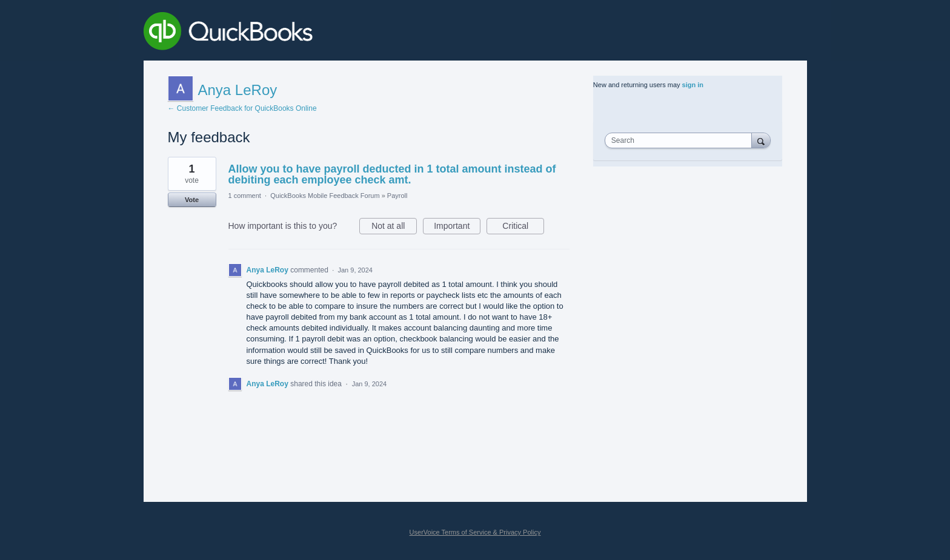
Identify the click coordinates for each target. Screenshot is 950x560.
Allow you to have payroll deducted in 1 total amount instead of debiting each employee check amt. (392, 174)
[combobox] (681, 140)
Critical (523, 228)
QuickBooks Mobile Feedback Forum (325, 196)
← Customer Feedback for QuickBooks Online (242, 108)
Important (457, 228)
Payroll (397, 196)
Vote (192, 200)
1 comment (245, 196)
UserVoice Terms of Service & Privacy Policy (475, 532)
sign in (693, 85)
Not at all (394, 228)
